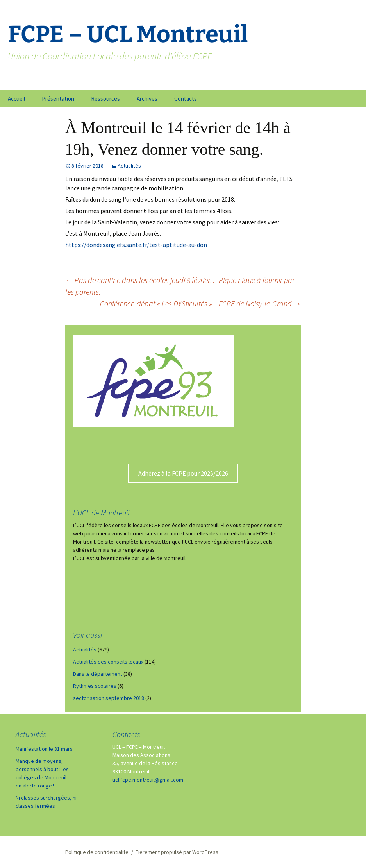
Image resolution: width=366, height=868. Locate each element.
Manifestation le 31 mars (44, 749)
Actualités (129, 166)
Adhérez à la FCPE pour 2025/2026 (183, 473)
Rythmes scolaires (95, 686)
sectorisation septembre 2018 (109, 698)
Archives (147, 99)
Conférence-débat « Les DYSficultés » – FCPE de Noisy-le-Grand (201, 303)
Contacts (186, 99)
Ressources (105, 99)
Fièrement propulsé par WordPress (177, 852)
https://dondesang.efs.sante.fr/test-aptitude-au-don (136, 245)
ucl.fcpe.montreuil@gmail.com (148, 780)
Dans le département (98, 674)
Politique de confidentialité (97, 852)
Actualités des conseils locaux (108, 662)
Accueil (16, 99)
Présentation (58, 99)
